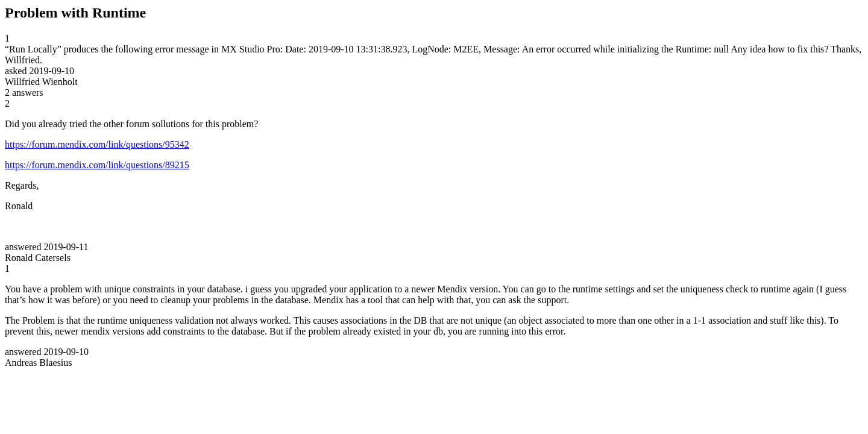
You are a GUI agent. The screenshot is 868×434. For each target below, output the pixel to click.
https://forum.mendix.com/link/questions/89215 (97, 165)
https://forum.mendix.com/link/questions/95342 (97, 144)
